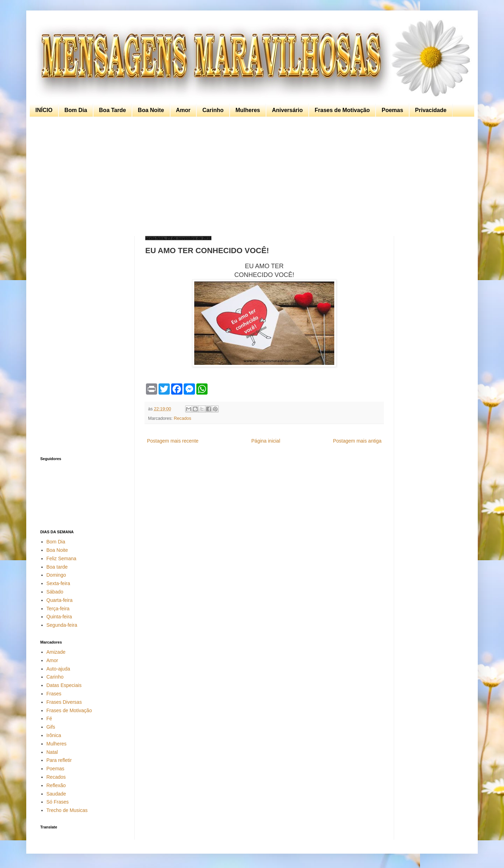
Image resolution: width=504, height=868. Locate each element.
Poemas (392, 110)
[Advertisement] (250, 176)
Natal (52, 752)
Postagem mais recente (173, 441)
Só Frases (58, 802)
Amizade (56, 652)
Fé (49, 718)
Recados (183, 418)
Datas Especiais (64, 685)
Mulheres (248, 110)
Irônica (54, 735)
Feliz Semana (62, 558)
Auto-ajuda (58, 669)
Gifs (51, 727)
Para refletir (59, 760)
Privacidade (431, 110)
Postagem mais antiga (357, 441)
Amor (183, 110)
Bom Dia (76, 110)
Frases (54, 694)
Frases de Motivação (342, 110)
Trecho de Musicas (67, 810)
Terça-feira (58, 609)
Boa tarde (57, 567)
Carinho (213, 110)
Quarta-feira (60, 600)
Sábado (55, 592)
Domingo (56, 575)
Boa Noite (151, 110)
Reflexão (56, 785)
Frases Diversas (64, 702)
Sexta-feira (58, 583)
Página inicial (266, 441)
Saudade (56, 794)
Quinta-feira (59, 617)
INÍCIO (44, 110)
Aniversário (287, 110)
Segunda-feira (62, 625)
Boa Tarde (113, 110)
